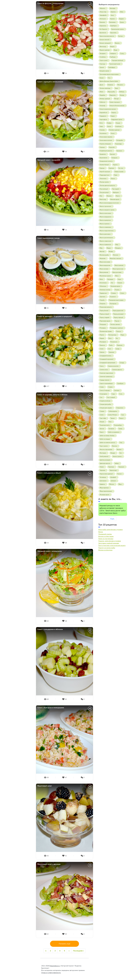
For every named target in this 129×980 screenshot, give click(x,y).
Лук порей (115, 189)
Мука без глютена (116, 258)
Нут (112, 283)
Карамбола (103, 113)
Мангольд (103, 199)
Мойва (111, 252)
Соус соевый (111, 397)
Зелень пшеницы (105, 88)
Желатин (120, 85)
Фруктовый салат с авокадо (49, 864)
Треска (102, 429)
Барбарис (114, 26)
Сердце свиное (105, 380)
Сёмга (102, 366)
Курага (115, 165)
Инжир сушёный (105, 99)
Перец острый (104, 314)
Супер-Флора (112, 415)
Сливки (110, 387)
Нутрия (120, 283)
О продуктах (11, 50)
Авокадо (113, 8)
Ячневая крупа (104, 495)
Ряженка (120, 345)
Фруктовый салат (45, 786)
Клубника (118, 126)
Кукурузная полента (106, 161)
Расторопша (112, 335)
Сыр (123, 415)
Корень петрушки (105, 144)
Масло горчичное (105, 206)
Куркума (111, 168)
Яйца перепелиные (106, 491)
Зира (116, 88)
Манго (118, 196)
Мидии (109, 248)
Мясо (117, 276)
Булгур (121, 36)
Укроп (102, 432)
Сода (113, 394)
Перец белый (104, 311)
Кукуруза (114, 158)
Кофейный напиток (106, 151)
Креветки (103, 154)
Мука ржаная (104, 272)
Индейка (102, 95)
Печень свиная (115, 324)
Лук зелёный (104, 189)
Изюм (102, 92)
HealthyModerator (19, 79)
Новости (10, 35)
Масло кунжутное (105, 220)
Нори (119, 279)
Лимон (113, 179)
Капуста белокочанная (117, 106)
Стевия (102, 411)
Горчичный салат (115, 64)
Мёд (101, 248)
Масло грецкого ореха (107, 210)
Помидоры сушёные (116, 328)
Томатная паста (105, 425)
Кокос (113, 133)
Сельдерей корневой (107, 359)
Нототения (103, 283)
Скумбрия (120, 384)
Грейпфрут (112, 67)
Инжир (122, 95)
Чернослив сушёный (106, 474)
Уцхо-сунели (104, 446)
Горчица (102, 64)
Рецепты (10, 45)
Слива (102, 387)
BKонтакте (5, 74)
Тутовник (111, 429)
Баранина (103, 26)
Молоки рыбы (104, 255)
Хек (121, 453)
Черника (102, 470)
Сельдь (122, 363)
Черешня (121, 467)
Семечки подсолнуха (106, 373)
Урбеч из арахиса (114, 432)
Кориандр (118, 144)
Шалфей (113, 477)
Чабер (117, 463)
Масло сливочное (105, 241)
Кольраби (120, 140)
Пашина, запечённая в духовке (110, 541)
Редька (102, 338)
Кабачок (103, 102)
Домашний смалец (105, 534)
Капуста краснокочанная (108, 109)
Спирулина (120, 408)
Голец (122, 54)
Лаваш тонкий (119, 172)
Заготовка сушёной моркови (109, 543)
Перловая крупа (105, 321)
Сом (101, 397)
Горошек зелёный (117, 60)
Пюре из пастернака (106, 539)
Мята (101, 279)
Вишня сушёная (105, 50)
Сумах (102, 415)
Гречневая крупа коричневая (109, 74)
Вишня (112, 47)
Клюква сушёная (114, 130)
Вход (16, 88)
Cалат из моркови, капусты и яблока (52, 395)
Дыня (101, 85)
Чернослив (113, 470)
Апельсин (103, 19)
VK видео (23, 74)
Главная (9, 25)
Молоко (116, 255)
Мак (101, 196)
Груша (102, 78)
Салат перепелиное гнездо (49, 238)
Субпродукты (113, 411)
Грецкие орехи (104, 71)
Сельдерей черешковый (107, 363)
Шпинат (113, 481)
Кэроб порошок (105, 172)
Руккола (102, 345)
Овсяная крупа (115, 286)
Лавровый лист (105, 175)
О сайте (9, 30)
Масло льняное (105, 224)
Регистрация (16, 94)
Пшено (102, 335)
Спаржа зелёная (105, 401)
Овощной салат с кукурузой (49, 160)
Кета (101, 123)
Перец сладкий (105, 318)
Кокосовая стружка (106, 137)
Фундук (113, 453)
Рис (117, 338)
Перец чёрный (118, 318)
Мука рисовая (117, 272)
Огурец (117, 290)
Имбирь (122, 92)
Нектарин (110, 279)
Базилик (102, 22)
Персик (117, 321)
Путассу (119, 331)
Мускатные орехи (105, 276)
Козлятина (103, 133)
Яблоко (112, 484)
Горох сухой (104, 60)
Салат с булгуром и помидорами (51, 708)
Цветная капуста (105, 463)
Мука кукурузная (105, 265)
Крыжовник (103, 158)
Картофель (103, 120)
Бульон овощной (105, 43)
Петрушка (103, 324)
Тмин (110, 422)
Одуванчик (103, 293)
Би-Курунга (103, 29)
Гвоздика (103, 54)
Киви (101, 126)
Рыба (111, 345)
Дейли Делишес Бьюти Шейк (109, 81)
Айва (122, 12)
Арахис (113, 19)
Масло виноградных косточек (109, 203)
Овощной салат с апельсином (49, 551)
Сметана (117, 390)
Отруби (102, 300)
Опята (122, 293)
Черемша (111, 467)
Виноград (103, 47)
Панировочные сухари (116, 300)
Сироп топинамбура (106, 384)
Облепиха (103, 286)
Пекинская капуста (106, 307)
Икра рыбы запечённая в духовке (111, 530)
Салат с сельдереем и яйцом (49, 473)
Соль (121, 394)
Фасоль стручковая (106, 450)
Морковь (103, 258)
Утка (121, 443)
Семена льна (104, 370)
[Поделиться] (90, 4)
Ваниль (117, 43)
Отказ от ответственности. (51, 973)
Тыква (120, 429)
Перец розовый (118, 314)
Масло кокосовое (105, 213)
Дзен (28, 74)
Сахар (117, 349)
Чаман (102, 467)
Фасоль (114, 446)
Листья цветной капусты (107, 186)
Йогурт (117, 99)
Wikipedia (14, 79)
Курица (102, 168)
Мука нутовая (104, 269)
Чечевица (103, 477)
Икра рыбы (111, 92)
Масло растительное (106, 238)
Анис (112, 15)
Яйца (120, 484)
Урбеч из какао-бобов (107, 436)
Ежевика (110, 85)
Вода (116, 50)
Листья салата (104, 182)
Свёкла (102, 352)
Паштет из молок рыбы (107, 548)
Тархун (113, 418)
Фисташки (103, 453)
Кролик (112, 154)
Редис (122, 335)
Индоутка (113, 95)
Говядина (113, 54)
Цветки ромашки (105, 460)
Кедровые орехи (117, 120)
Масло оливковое (106, 227)
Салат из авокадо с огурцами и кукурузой (55, 316)
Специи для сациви (106, 408)
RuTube (19, 74)
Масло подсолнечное (107, 231)
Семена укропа (117, 370)
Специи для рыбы (105, 404)
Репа (110, 338)
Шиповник (103, 481)
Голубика (103, 57)
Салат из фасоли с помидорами (50, 4)
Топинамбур (118, 425)
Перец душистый (118, 311)
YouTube (14, 74)
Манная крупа (115, 199)
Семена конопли (113, 366)
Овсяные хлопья (105, 290)
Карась (114, 113)
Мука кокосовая (105, 262)
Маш (117, 245)
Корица (102, 147)
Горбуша (113, 57)
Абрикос (103, 8)
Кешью (118, 123)
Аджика (113, 12)
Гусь (109, 78)
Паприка (103, 304)
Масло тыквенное (105, 245)
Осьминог (113, 297)
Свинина (111, 352)
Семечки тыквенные (106, 377)
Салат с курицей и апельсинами (50, 82)
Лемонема (103, 179)
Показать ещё (64, 944)
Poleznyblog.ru (55, 966)
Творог (121, 418)
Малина (109, 196)
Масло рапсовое (105, 234)
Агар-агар (103, 12)
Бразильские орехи (118, 29)
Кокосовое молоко (106, 140)
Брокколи (103, 33)
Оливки (113, 293)
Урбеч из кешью (105, 439)
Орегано (103, 297)
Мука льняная (119, 265)
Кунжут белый (104, 165)
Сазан (102, 349)
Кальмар (103, 106)
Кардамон (103, 116)
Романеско (114, 342)
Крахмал (119, 151)
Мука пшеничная (118, 269)
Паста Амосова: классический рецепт (112, 546)
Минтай (102, 252)
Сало (110, 349)
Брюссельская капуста (107, 36)
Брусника (113, 33)
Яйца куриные (104, 488)
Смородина (103, 394)
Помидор (103, 328)
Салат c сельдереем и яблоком (50, 629)
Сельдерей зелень (106, 356)
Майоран (116, 192)
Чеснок (119, 474)
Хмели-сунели (117, 456)
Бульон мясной (105, 40)
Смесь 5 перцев (105, 390)
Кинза (109, 126)
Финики (119, 450)
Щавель (102, 484)
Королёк (112, 147)
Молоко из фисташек (106, 536)
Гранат (102, 67)
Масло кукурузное (106, 217)
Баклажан (112, 22)
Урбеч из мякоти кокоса (107, 443)
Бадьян (121, 19)
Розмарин (103, 342)
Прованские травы (106, 331)
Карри (113, 116)
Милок (101, 532)
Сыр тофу (103, 418)
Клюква (102, 130)
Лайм (116, 175)
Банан (122, 22)
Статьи (9, 40)
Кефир (109, 123)
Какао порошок (115, 102)
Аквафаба (103, 15)
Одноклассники (9, 74)
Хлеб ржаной (104, 456)
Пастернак (113, 304)
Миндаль (118, 248)
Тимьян (102, 422)
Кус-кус (121, 168)
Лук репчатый (104, 192)
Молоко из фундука (105, 550)
